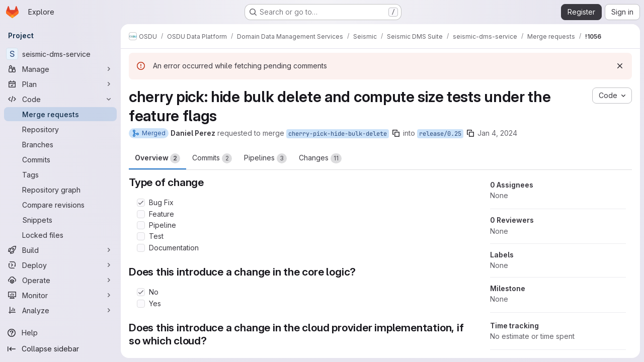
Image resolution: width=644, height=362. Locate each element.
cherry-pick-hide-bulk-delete (338, 134)
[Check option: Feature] (141, 214)
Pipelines (265, 158)
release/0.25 (440, 134)
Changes (320, 158)
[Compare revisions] (60, 205)
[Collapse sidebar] (60, 349)
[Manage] (60, 69)
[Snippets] (60, 220)
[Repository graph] (60, 190)
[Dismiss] (620, 66)
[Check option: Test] (141, 236)
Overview (157, 158)
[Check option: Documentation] (141, 248)
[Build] (60, 250)
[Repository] (60, 129)
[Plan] (60, 84)
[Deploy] (60, 265)
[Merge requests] (60, 114)
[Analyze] (60, 310)
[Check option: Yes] (141, 304)
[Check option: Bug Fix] (141, 203)
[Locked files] (60, 235)
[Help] (60, 333)
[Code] (60, 99)
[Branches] (60, 144)
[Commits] (60, 159)
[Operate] (60, 280)
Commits (212, 158)
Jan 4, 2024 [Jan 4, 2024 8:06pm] (497, 133)
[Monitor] (60, 295)
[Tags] (60, 174)
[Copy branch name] (396, 133)
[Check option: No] (141, 292)
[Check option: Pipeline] (141, 225)
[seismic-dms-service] (60, 54)
